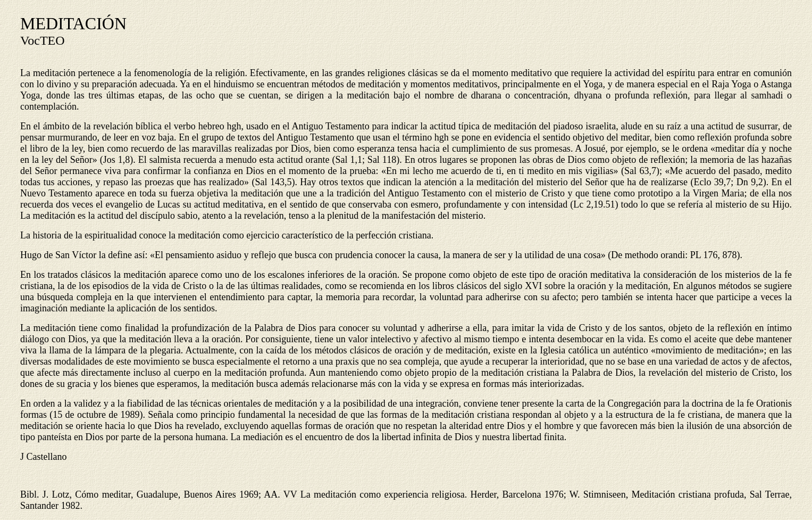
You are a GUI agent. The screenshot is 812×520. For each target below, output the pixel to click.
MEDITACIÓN (73, 23)
